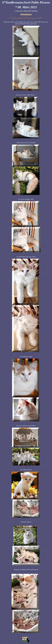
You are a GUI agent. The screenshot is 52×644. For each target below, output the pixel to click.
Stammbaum (26, 14)
